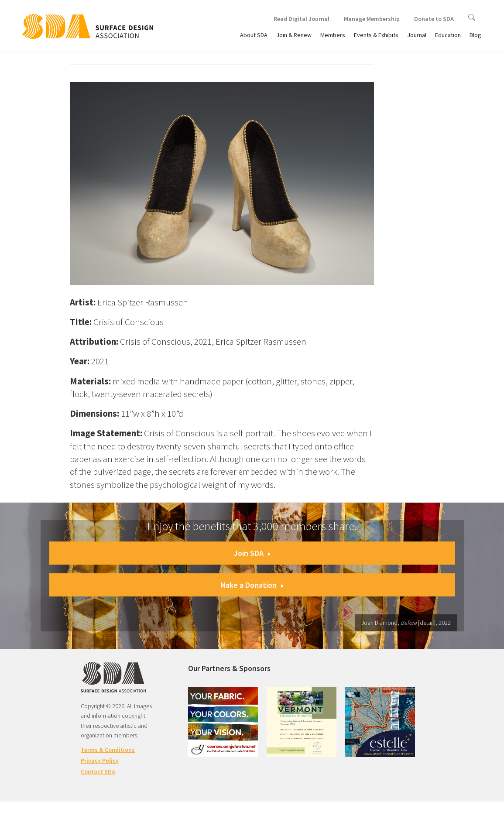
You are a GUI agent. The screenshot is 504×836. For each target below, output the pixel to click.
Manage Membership (372, 19)
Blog (475, 35)
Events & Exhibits (376, 35)
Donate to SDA (434, 19)
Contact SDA (98, 771)
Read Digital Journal (302, 19)
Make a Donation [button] (252, 585)
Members (333, 35)
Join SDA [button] (252, 553)
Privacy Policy (100, 761)
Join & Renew (294, 35)
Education (448, 35)
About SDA (254, 35)
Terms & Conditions (108, 750)
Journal (417, 35)
